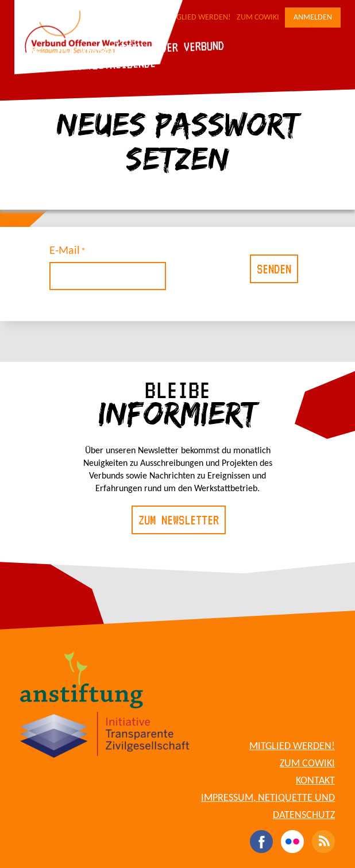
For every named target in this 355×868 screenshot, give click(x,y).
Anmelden (313, 18)
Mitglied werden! (197, 18)
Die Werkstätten (100, 50)
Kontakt (315, 781)
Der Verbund (192, 47)
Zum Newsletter (179, 520)
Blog (28, 52)
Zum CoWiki (258, 18)
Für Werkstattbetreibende (86, 65)
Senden (274, 269)
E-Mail (65, 251)
